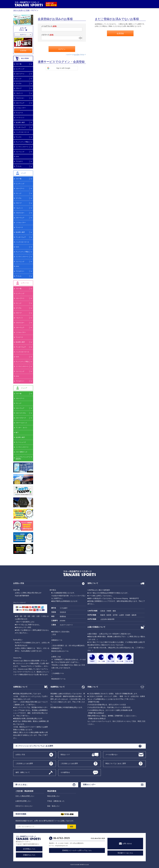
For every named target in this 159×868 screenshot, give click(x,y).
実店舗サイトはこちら (125, 853)
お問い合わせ (127, 844)
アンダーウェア (21, 127)
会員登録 (23, 51)
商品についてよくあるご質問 (116, 763)
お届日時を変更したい (23, 801)
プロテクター (20, 98)
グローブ (19, 88)
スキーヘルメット (21, 423)
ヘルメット (19, 93)
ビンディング (20, 69)
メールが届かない (112, 754)
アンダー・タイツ (21, 428)
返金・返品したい (54, 806)
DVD (17, 157)
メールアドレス (49, 26)
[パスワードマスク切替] (80, 38)
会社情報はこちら (29, 849)
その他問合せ (65, 772)
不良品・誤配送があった (56, 801)
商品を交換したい (54, 796)
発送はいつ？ (65, 754)
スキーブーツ (20, 74)
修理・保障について (23, 772)
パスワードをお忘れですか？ (76, 55)
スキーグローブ (21, 418)
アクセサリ (19, 161)
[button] (62, 68)
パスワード (47, 35)
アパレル (19, 166)
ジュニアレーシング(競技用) (22, 458)
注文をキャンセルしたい (24, 806)
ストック (19, 79)
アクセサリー (20, 271)
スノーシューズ (21, 442)
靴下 (17, 433)
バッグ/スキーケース (22, 132)
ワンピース (19, 113)
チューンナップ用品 (22, 142)
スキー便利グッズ (21, 452)
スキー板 (19, 64)
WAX (17, 247)
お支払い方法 (20, 754)
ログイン (23, 35)
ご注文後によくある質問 (69, 763)
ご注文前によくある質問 (24, 763)
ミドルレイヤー (21, 108)
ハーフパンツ (20, 118)
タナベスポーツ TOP (21, 10)
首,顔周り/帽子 (20, 122)
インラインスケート (22, 147)
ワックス (19, 137)
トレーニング (20, 152)
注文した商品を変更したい (25, 796)
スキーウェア (20, 103)
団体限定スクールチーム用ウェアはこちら (77, 850)
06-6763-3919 (62, 838)
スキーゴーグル (21, 413)
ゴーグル (19, 83)
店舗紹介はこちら (29, 855)
